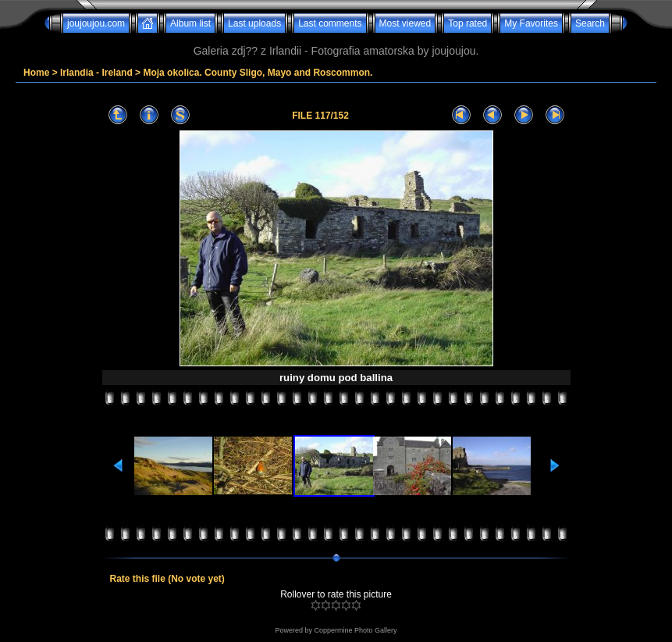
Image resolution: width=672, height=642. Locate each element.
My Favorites (531, 23)
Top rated (468, 23)
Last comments (330, 23)
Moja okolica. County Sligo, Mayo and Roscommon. (258, 73)
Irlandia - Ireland (96, 73)
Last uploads (254, 23)
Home (36, 73)
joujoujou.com (96, 23)
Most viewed (405, 23)
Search (590, 23)
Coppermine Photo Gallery (355, 630)
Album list (190, 23)
